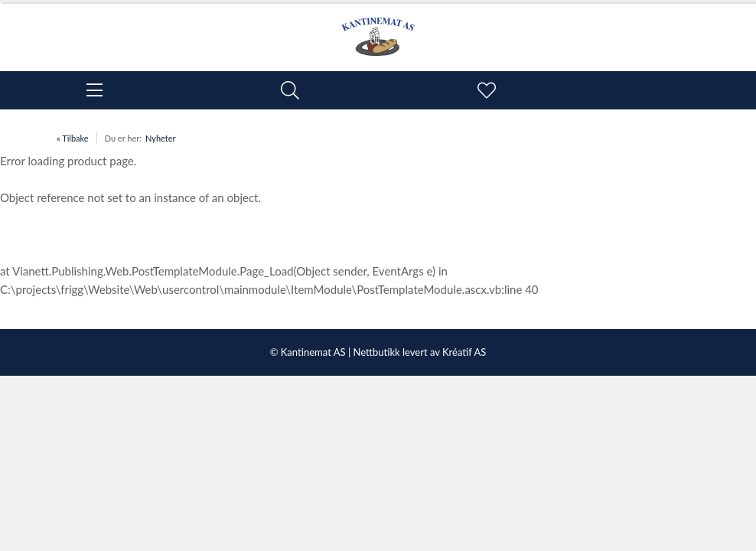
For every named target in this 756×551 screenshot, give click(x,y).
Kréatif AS (464, 352)
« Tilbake (73, 138)
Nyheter (161, 138)
